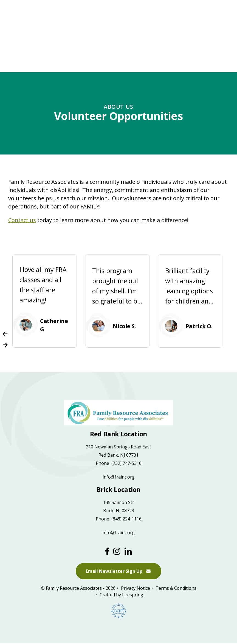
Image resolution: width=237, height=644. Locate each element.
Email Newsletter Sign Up (119, 571)
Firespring (133, 595)
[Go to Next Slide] (5, 345)
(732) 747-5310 (126, 463)
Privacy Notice (136, 588)
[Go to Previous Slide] (5, 334)
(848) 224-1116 (126, 519)
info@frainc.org (119, 477)
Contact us (22, 220)
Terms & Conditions (176, 588)
